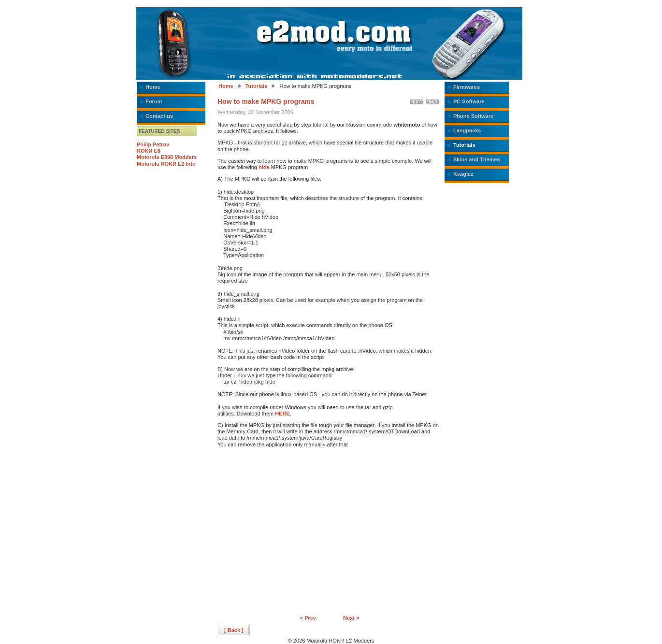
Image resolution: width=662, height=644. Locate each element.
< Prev (308, 618)
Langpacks (467, 130)
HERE (282, 414)
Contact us (159, 116)
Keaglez (463, 174)
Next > (351, 618)
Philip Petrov (153, 144)
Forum (154, 101)
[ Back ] (234, 630)
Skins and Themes (477, 159)
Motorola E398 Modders (167, 157)
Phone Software (473, 116)
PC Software (469, 101)
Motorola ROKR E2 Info (166, 164)
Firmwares (467, 87)
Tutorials (257, 86)
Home (153, 87)
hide (264, 167)
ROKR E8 (149, 151)
